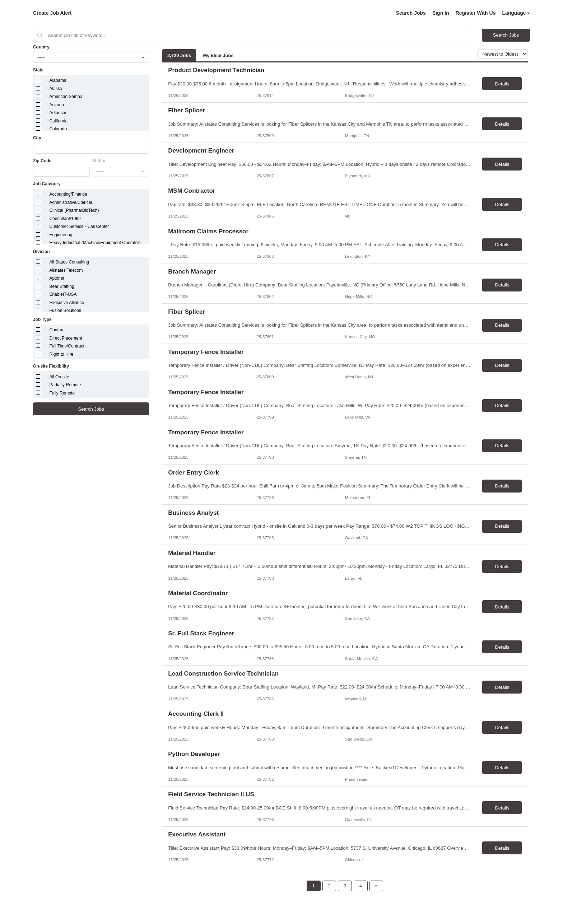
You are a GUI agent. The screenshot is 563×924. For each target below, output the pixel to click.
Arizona (57, 105)
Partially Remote (65, 385)
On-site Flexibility (51, 366)
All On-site (59, 377)
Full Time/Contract (67, 346)
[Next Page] (376, 886)
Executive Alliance (67, 303)
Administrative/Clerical (71, 202)
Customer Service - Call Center (79, 227)
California (58, 121)
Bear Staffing (62, 286)
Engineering (61, 235)
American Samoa (66, 97)
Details (502, 84)
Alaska (56, 89)
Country (41, 47)
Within (99, 161)
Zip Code (42, 161)
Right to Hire (61, 354)
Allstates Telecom (66, 270)
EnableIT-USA (63, 294)
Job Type (42, 319)
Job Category (47, 184)
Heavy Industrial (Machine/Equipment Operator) (95, 243)
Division (41, 252)
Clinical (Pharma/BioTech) (74, 210)
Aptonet (57, 278)
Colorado (58, 129)
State (38, 70)
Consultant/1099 (65, 219)
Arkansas (58, 113)
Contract (57, 330)
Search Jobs (411, 13)
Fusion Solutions (65, 311)
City (37, 138)
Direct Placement (66, 338)
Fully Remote (62, 393)
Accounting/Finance (68, 194)
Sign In (441, 13)
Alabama (58, 80)
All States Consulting (69, 262)
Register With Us (476, 13)
